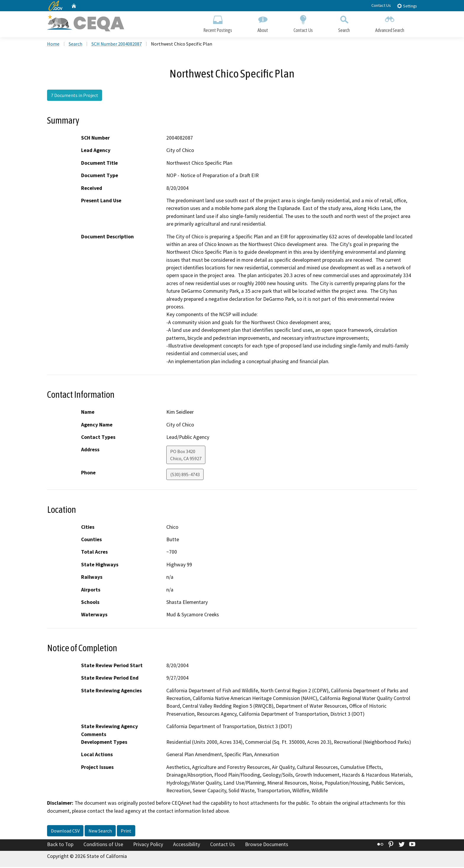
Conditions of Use (103, 846)
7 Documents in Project (75, 96)
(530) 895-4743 (185, 476)
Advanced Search (390, 23)
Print (126, 832)
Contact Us (381, 5)
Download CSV (65, 832)
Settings (407, 6)
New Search (100, 832)
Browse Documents (267, 846)
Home (53, 45)
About (263, 23)
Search (344, 23)
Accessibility (187, 846)
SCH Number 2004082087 (117, 45)
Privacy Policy (148, 846)
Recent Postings (218, 23)
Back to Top (60, 846)
